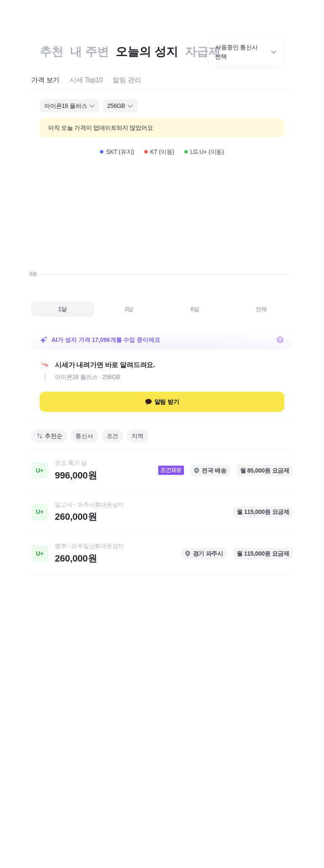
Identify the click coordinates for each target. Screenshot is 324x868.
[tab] (45, 80)
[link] (162, 470)
